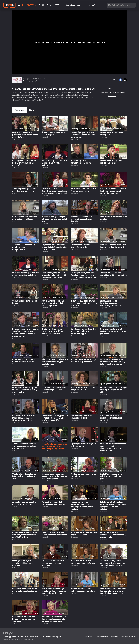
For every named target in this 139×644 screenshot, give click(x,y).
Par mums (89, 637)
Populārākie (93, 5)
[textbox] (121, 5)
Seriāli (42, 5)
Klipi (31, 110)
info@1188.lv (21, 637)
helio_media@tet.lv (52, 637)
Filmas (49, 5)
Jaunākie (81, 5)
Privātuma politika (102, 637)
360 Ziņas (59, 5)
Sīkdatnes (114, 637)
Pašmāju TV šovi (29, 5)
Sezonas (20, 110)
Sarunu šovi (112, 96)
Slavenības (70, 5)
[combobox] (121, 5)
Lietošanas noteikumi (128, 637)
